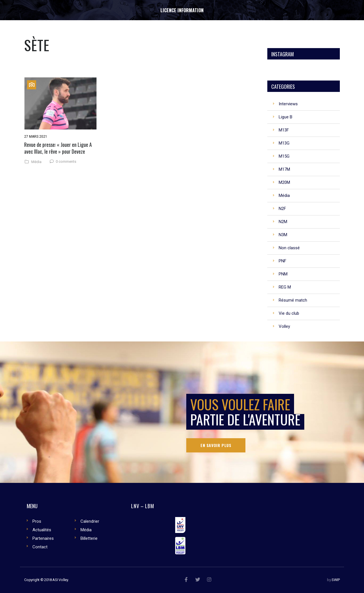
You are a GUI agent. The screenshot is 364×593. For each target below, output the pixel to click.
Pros (37, 521)
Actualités (42, 530)
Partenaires (43, 538)
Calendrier (90, 521)
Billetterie (89, 538)
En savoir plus (216, 445)
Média (36, 162)
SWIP (336, 580)
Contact (40, 547)
